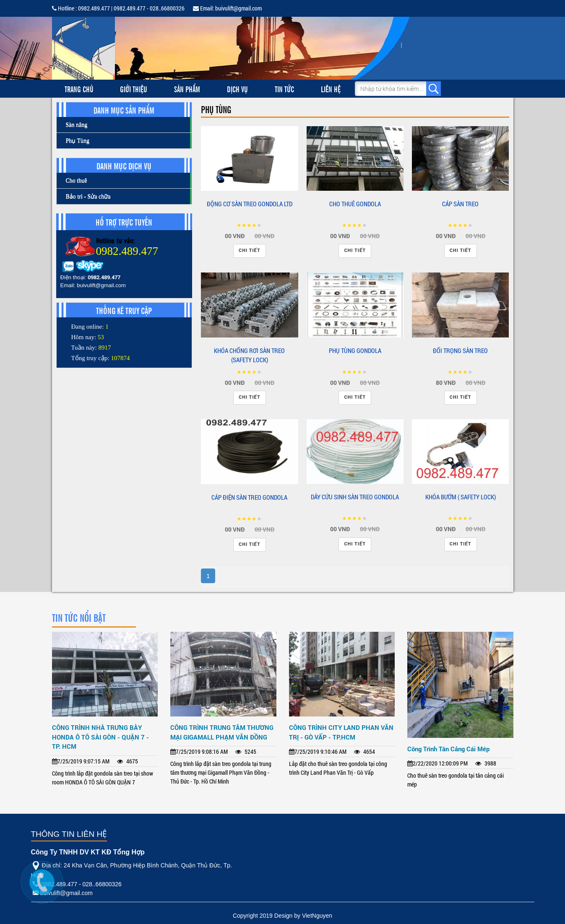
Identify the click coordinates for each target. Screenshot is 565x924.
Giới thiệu (134, 89)
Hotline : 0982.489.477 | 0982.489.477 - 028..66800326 (118, 8)
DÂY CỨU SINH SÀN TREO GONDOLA (355, 497)
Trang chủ (79, 89)
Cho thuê (77, 180)
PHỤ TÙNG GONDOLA (355, 350)
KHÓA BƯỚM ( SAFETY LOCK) (461, 497)
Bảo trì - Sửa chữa (88, 196)
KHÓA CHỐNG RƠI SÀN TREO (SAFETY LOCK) (249, 355)
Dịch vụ (237, 89)
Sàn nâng (77, 125)
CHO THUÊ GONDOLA (355, 204)
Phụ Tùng (78, 141)
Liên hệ (331, 89)
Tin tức (284, 89)
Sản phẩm (187, 89)
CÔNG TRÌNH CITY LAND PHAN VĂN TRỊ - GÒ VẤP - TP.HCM (341, 732)
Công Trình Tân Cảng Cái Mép (448, 749)
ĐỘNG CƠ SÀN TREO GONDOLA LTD (250, 204)
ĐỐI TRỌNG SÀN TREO (460, 350)
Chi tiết (250, 250)
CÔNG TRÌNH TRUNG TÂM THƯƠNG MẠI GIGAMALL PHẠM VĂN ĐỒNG (222, 732)
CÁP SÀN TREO (460, 204)
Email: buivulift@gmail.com (227, 8)
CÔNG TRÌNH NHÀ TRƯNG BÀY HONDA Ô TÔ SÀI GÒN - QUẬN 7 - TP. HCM (100, 737)
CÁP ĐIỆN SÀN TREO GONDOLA (249, 497)
